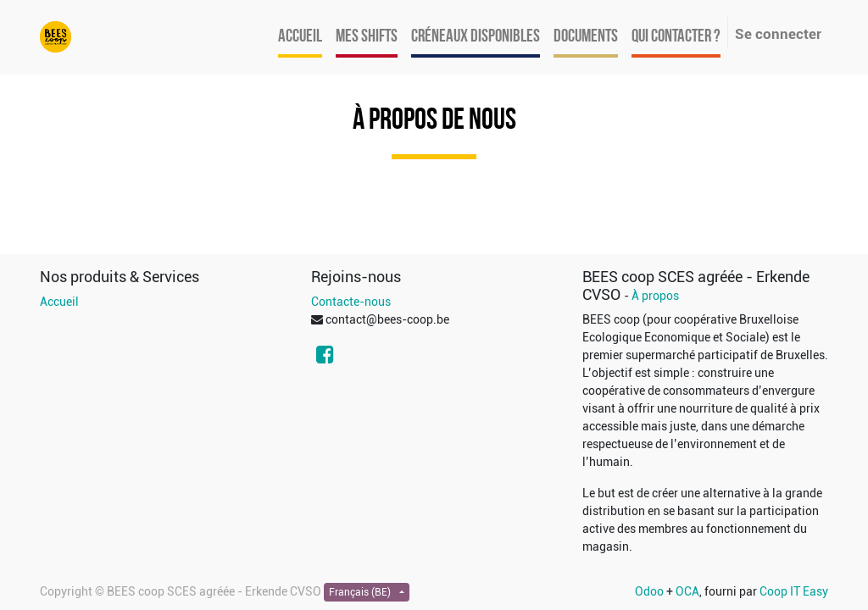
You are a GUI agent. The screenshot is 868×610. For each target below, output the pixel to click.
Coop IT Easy (794, 591)
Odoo (649, 591)
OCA (687, 591)
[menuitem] (300, 37)
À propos (655, 296)
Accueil (59, 302)
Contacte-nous (351, 302)
